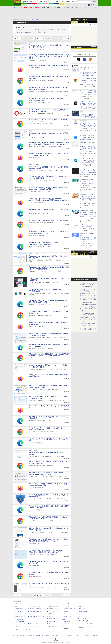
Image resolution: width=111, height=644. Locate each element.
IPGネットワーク (82, 619)
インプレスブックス (35, 624)
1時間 (75, 22)
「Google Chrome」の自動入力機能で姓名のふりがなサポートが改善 (88, 80)
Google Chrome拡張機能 (60, 30)
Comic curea (82, 609)
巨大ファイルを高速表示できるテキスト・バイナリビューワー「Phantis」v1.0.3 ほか (88, 93)
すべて (18, 30)
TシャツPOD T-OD (54, 611)
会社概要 (70, 635)
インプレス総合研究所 (20, 611)
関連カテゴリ (21, 27)
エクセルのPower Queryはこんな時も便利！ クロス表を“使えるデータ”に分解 (88, 74)
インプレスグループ (79, 635)
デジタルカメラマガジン (21, 624)
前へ (16, 39)
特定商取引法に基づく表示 (92, 635)
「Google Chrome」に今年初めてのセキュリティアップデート (48, 221)
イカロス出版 (66, 604)
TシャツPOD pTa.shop (85, 621)
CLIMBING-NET (53, 621)
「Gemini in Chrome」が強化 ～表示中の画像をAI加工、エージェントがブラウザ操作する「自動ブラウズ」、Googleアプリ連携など (49, 56)
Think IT (17, 606)
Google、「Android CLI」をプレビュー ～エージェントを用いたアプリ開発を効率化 (88, 171)
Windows (23, 30)
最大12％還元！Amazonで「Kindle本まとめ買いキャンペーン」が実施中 (88, 184)
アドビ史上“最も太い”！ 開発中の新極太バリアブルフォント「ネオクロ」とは (88, 240)
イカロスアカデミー (69, 617)
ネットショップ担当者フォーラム (38, 609)
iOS (36, 30)
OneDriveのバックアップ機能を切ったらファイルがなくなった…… (88, 319)
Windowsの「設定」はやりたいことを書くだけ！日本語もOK (88, 148)
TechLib (66, 629)
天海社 (81, 606)
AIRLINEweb (67, 606)
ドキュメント (66, 7)
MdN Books (67, 621)
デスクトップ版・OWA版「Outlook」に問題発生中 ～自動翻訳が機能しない (88, 137)
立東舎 (51, 614)
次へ (68, 39)
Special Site (79, 47)
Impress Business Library (36, 611)
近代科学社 (50, 624)
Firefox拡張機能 (50, 30)
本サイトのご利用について (20, 635)
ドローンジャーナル (20, 617)
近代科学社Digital (53, 626)
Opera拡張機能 (20, 32)
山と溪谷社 (50, 617)
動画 (77, 7)
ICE (78, 604)
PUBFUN (80, 614)
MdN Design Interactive (70, 624)
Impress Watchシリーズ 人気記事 (85, 252)
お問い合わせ (31, 635)
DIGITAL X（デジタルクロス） (37, 617)
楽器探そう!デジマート (54, 609)
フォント (82, 7)
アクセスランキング (81, 20)
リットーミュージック (54, 606)
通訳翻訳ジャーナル (69, 611)
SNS (72, 7)
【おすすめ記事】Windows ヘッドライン (86, 279)
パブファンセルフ (84, 616)
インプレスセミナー (35, 614)
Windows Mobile (41, 30)
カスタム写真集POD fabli (86, 624)
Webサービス (35, 32)
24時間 (81, 22)
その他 (45, 32)
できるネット (18, 627)
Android (32, 30)
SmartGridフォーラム (35, 606)
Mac (28, 30)
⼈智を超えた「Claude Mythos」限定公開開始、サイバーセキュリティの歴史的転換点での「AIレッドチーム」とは (88, 118)
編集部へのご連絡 (50, 635)
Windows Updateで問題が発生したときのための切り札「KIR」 (88, 309)
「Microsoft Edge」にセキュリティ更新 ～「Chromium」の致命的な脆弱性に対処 (88, 160)
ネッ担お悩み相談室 (20, 619)
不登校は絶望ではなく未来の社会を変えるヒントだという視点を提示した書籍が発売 (88, 125)
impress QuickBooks (84, 611)
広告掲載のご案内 (40, 635)
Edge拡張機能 (28, 32)
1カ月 (94, 22)
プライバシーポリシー (61, 635)
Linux (41, 32)
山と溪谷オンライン (54, 619)
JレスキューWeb (68, 614)
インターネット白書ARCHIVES (23, 629)
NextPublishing (33, 626)
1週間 (88, 22)
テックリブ (65, 627)
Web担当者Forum (19, 609)
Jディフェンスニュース (70, 609)
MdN (64, 619)
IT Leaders (18, 614)
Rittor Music (50, 604)
